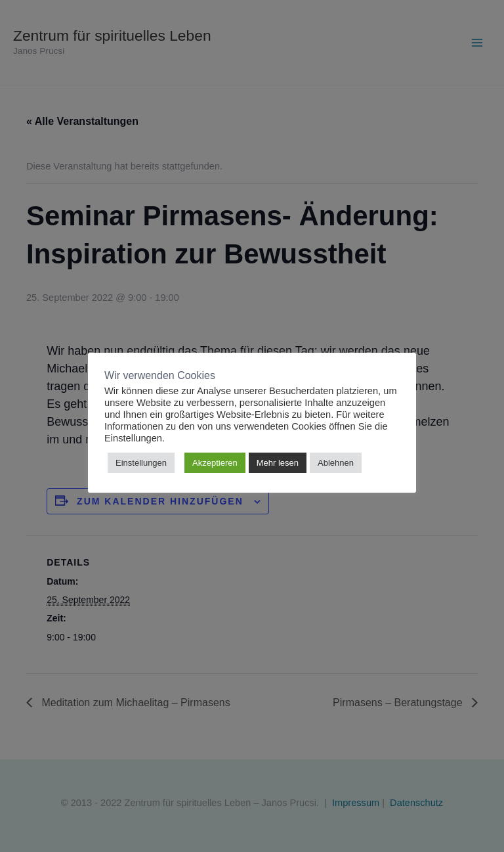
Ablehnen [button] (336, 463)
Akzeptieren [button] (215, 463)
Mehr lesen (278, 463)
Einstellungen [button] (141, 463)
